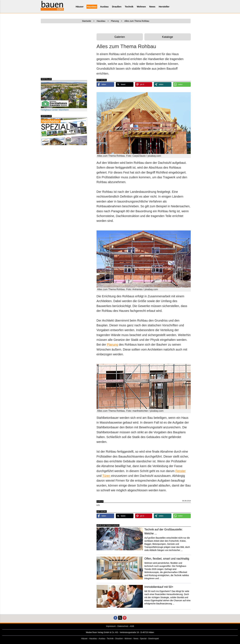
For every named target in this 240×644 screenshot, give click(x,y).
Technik (129, 7)
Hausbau (92, 7)
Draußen (117, 7)
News (152, 7)
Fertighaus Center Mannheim (64, 96)
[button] (105, 84)
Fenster (181, 471)
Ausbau (104, 7)
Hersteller (164, 7)
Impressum (111, 626)
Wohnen (141, 7)
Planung (112, 345)
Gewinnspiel (154, 639)
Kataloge (167, 37)
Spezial (143, 639)
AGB (132, 626)
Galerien (120, 37)
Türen (106, 476)
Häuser (80, 7)
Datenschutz (123, 626)
